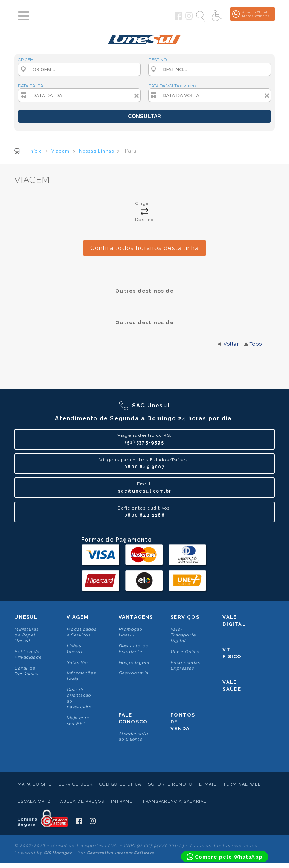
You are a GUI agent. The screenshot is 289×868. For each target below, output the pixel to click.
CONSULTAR (144, 116)
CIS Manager (58, 853)
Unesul (26, 617)
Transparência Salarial (174, 802)
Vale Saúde (232, 686)
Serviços (185, 617)
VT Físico (232, 653)
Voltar (231, 344)
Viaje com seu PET (78, 721)
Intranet (123, 802)
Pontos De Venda (183, 722)
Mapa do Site (35, 784)
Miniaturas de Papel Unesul (26, 635)
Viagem (78, 617)
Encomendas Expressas (185, 665)
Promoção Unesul (131, 632)
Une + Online (185, 652)
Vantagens (136, 617)
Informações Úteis (81, 676)
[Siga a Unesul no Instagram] (189, 18)
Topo (256, 344)
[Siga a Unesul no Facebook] (178, 18)
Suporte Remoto (170, 784)
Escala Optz (34, 802)
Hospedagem (134, 663)
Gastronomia (133, 673)
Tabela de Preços (81, 802)
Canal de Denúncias (26, 671)
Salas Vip (77, 663)
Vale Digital (234, 620)
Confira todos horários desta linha (145, 248)
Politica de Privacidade (28, 654)
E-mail (208, 784)
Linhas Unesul (75, 649)
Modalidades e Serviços (81, 632)
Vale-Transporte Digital (183, 635)
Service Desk (75, 784)
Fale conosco (133, 718)
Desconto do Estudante (133, 649)
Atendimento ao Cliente (133, 737)
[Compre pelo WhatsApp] (225, 857)
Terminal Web (242, 784)
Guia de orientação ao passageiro (79, 698)
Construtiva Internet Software (121, 853)
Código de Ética (120, 784)
